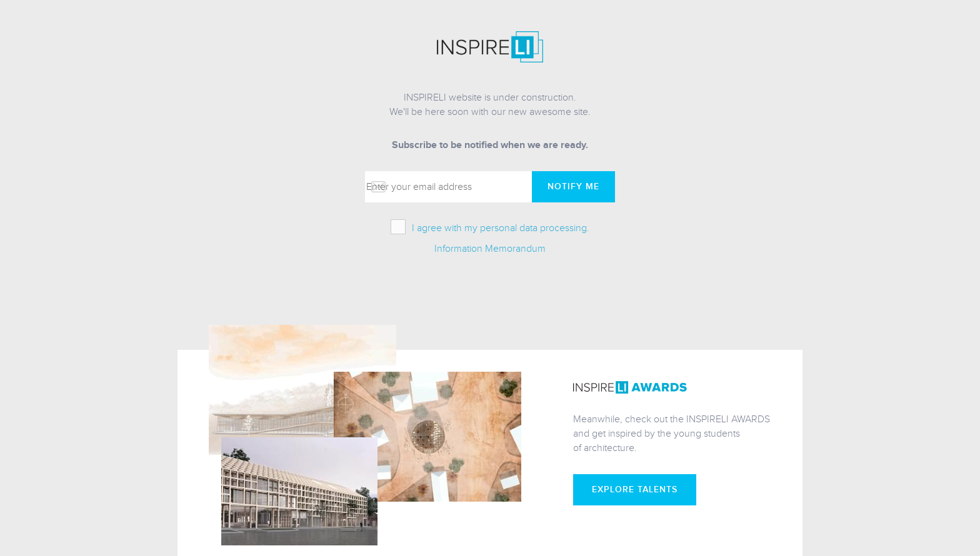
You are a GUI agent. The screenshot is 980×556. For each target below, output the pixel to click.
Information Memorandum (490, 249)
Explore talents (635, 489)
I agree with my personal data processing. (501, 228)
